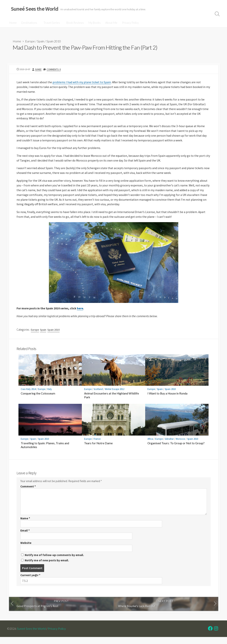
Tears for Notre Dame (98, 448)
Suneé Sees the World (31, 636)
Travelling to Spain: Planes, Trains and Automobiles (45, 450)
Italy (50, 394)
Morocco (180, 444)
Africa (150, 444)
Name (25, 524)
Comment (28, 492)
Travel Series (51, 23)
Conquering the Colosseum (38, 398)
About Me (110, 23)
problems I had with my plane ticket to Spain (83, 82)
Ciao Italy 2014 (28, 394)
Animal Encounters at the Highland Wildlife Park (112, 400)
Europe (30, 41)
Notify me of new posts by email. (47, 567)
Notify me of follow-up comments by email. (55, 561)
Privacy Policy (129, 23)
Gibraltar (169, 444)
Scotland (98, 394)
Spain (41, 41)
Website (26, 549)
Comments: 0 (54, 70)
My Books (93, 23)
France (97, 444)
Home (13, 23)
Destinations (29, 23)
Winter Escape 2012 (115, 394)
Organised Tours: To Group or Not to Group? (176, 448)
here (82, 312)
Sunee (39, 70)
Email (25, 536)
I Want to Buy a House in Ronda (167, 398)
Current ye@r (31, 582)
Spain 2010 (54, 41)
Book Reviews (74, 23)
